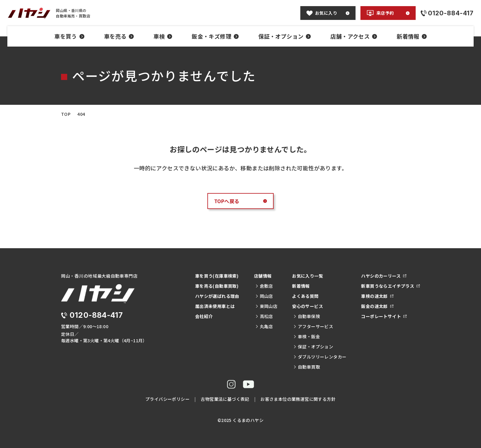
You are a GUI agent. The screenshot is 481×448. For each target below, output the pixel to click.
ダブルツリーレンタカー (320, 357)
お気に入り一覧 (308, 276)
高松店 (264, 316)
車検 (163, 36)
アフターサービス (313, 326)
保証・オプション (285, 36)
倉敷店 (264, 286)
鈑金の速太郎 (377, 306)
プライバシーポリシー (167, 399)
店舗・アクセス (354, 36)
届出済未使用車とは (215, 306)
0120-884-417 (96, 315)
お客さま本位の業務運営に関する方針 (298, 399)
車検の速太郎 (377, 296)
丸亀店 (264, 326)
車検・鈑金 (307, 336)
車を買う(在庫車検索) (217, 276)
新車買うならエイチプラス (391, 286)
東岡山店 (266, 306)
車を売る (119, 36)
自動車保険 (307, 316)
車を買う (69, 36)
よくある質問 (305, 296)
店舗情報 (263, 276)
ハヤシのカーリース (384, 276)
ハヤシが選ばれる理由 (217, 296)
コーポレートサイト (384, 316)
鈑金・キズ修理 (215, 36)
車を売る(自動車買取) (217, 286)
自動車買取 (307, 367)
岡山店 (264, 296)
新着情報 (412, 36)
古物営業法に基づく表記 (225, 399)
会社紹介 (204, 316)
